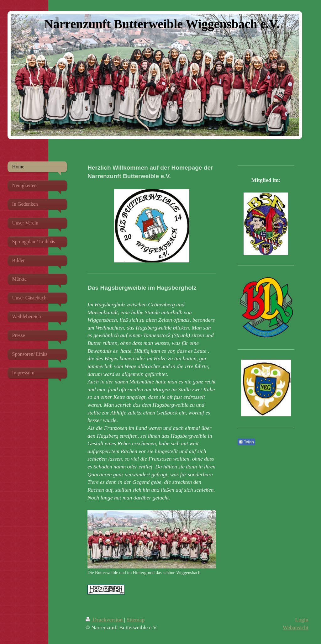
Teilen (246, 442)
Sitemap (136, 620)
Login (302, 620)
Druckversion (105, 620)
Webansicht (296, 627)
